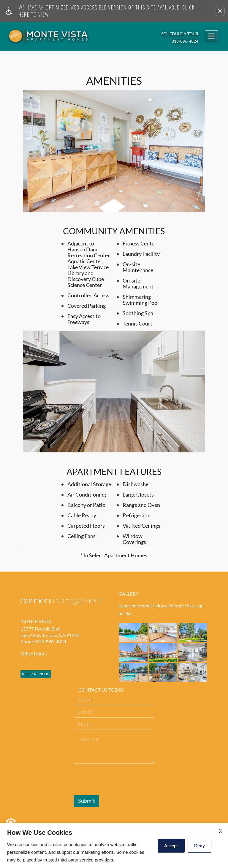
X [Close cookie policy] (221, 831)
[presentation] (119, 780)
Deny (199, 845)
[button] (220, 11)
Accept (171, 845)
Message (88, 739)
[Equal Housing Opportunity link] (10, 822)
